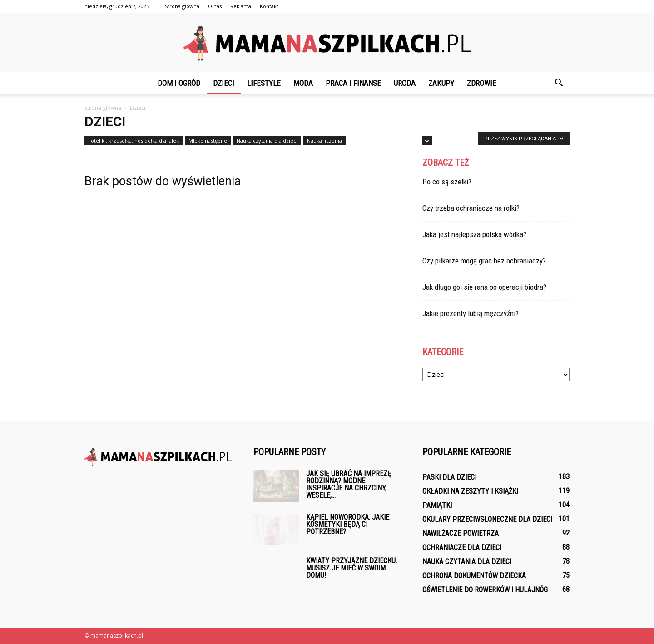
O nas (215, 6)
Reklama (241, 6)
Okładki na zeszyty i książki (470, 491)
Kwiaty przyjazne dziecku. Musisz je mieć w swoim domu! (352, 568)
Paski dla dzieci (449, 477)
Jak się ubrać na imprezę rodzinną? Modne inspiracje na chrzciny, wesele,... (349, 484)
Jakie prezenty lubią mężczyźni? (471, 313)
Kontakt (269, 6)
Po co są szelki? (447, 182)
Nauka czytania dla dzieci (267, 141)
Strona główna (182, 6)
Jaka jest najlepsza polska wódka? (474, 234)
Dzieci (224, 83)
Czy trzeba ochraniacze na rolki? (471, 208)
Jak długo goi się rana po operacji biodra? (484, 287)
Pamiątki (437, 505)
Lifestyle (264, 83)
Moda (303, 83)
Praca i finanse (353, 83)
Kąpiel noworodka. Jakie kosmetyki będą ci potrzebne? (348, 524)
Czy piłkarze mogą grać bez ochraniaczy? (484, 261)
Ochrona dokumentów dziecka (474, 576)
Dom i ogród (179, 83)
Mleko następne (208, 141)
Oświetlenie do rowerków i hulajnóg (485, 590)
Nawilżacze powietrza (461, 533)
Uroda (405, 83)
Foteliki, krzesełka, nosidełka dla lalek (134, 141)
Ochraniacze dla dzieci (462, 547)
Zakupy (441, 83)
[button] (559, 83)
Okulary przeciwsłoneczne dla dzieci (487, 519)
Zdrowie (482, 83)
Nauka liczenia (325, 141)
